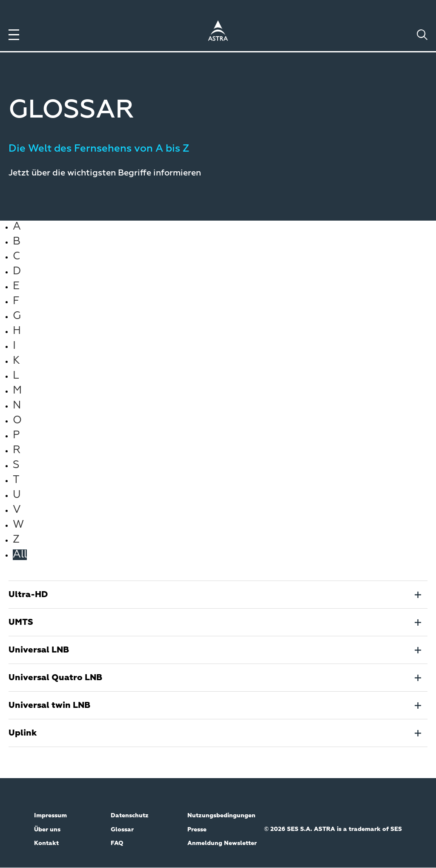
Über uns (47, 830)
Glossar (122, 830)
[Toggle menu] (14, 35)
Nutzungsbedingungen (221, 816)
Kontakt (46, 843)
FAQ (117, 843)
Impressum (50, 816)
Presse (197, 830)
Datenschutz (130, 816)
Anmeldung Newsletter (222, 843)
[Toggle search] (422, 35)
